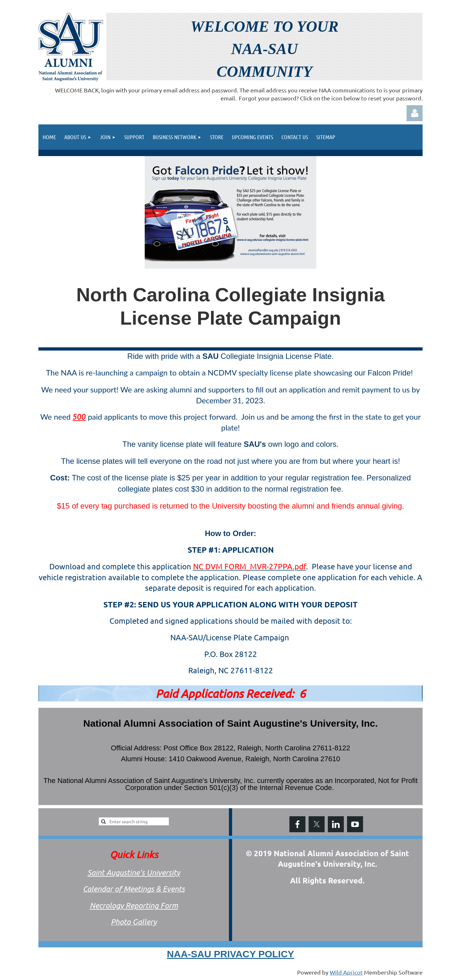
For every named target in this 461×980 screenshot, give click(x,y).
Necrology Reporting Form (134, 905)
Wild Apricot (346, 972)
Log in (415, 113)
